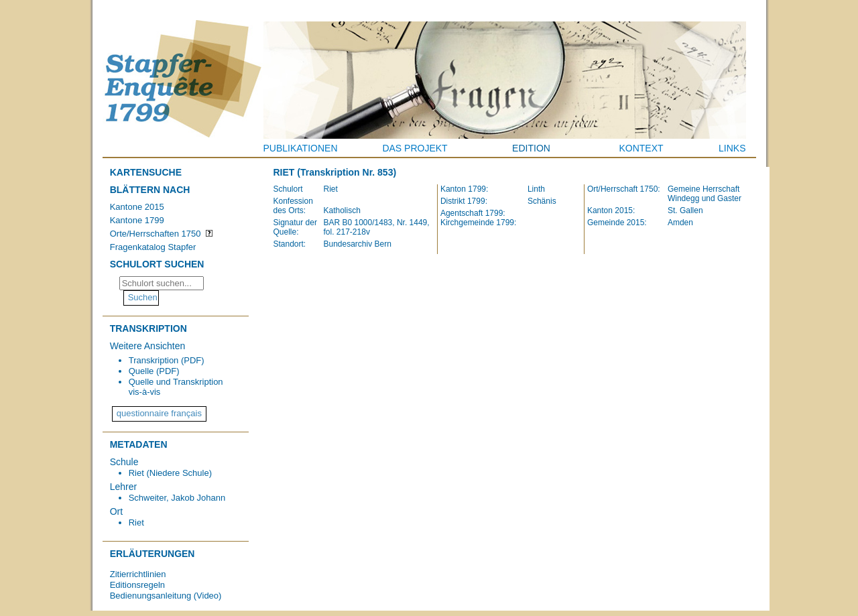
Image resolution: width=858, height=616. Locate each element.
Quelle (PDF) (154, 371)
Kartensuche (146, 172)
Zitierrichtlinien (138, 574)
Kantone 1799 (137, 220)
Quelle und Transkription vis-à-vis (176, 387)
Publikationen (301, 148)
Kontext (641, 148)
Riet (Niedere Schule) (170, 473)
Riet (136, 522)
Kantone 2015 (137, 207)
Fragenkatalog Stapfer (153, 247)
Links (732, 148)
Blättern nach (150, 190)
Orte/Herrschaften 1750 (156, 234)
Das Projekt (415, 148)
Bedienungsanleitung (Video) (166, 596)
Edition (531, 148)
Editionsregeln (137, 585)
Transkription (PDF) (167, 360)
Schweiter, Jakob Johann (177, 498)
